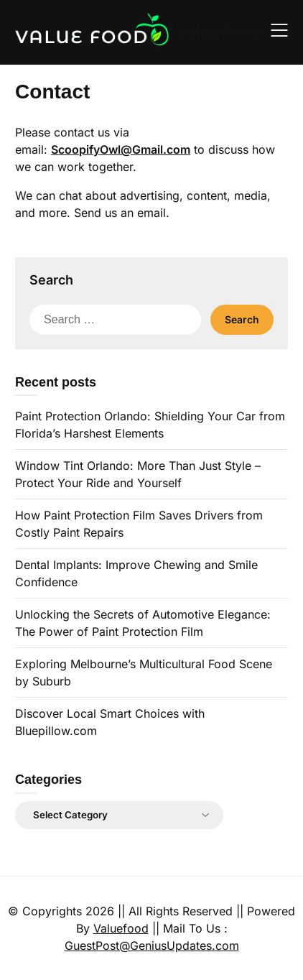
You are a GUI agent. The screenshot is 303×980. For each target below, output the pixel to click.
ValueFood (219, 32)
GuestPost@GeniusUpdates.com (152, 946)
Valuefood (121, 928)
